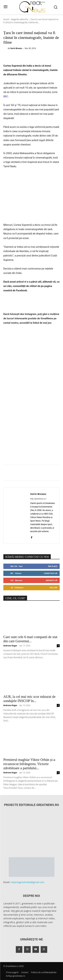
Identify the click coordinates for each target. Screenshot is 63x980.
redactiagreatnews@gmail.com (27, 882)
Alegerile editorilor (20, 19)
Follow (53, 588)
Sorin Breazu (16, 48)
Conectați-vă (51, 573)
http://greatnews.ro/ (38, 499)
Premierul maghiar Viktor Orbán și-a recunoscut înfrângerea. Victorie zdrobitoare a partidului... (29, 764)
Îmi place (53, 566)
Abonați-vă (51, 580)
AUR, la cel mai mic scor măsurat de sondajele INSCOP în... (29, 699)
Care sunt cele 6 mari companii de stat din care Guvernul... (30, 639)
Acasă (6, 19)
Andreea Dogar (10, 646)
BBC (6, 96)
